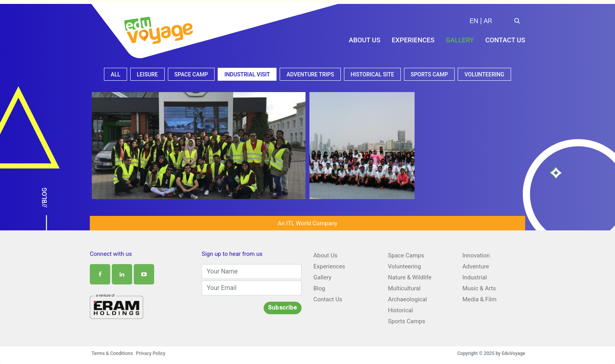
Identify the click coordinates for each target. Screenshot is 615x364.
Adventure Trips (310, 74)
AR (488, 22)
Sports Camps (407, 321)
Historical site (372, 74)
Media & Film (479, 299)
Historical (400, 310)
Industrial (475, 277)
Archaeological (407, 299)
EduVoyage (513, 353)
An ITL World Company (307, 223)
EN (474, 22)
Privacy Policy (151, 353)
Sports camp (429, 74)
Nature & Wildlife (410, 277)
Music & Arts (479, 288)
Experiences (413, 40)
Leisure (147, 74)
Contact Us (505, 40)
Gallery (460, 40)
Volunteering (484, 74)
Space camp (191, 74)
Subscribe (283, 308)
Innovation (476, 255)
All (115, 74)
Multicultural (404, 288)
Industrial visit (247, 74)
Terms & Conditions (112, 353)
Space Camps (406, 255)
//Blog (45, 198)
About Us (364, 40)
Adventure (476, 266)
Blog (319, 288)
